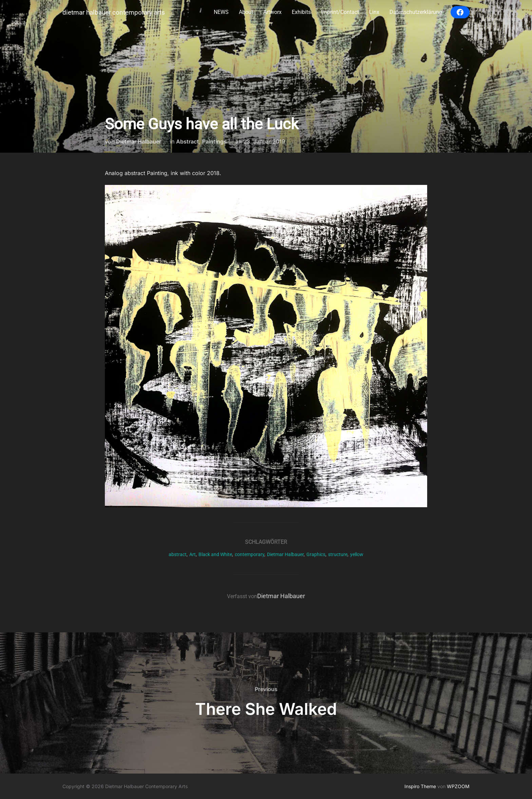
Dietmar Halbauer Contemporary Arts (114, 12)
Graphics (316, 554)
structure (338, 554)
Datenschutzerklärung (416, 12)
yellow (357, 554)
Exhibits (301, 12)
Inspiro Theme (420, 786)
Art (193, 554)
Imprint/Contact (340, 12)
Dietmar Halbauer (139, 141)
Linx (374, 12)
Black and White (215, 554)
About (246, 12)
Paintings (214, 141)
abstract (178, 554)
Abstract (187, 141)
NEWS (221, 12)
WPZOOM (458, 786)
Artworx (272, 12)
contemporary (250, 554)
